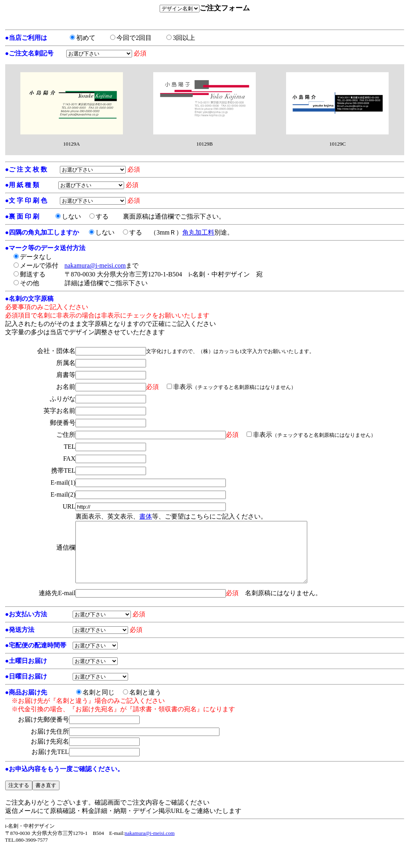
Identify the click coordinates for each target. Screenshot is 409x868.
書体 (146, 516)
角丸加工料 (198, 232)
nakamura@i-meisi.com (95, 265)
